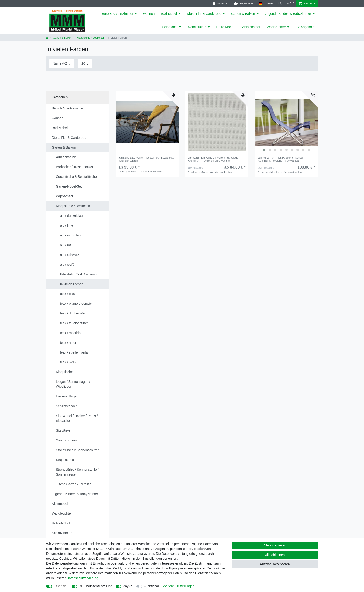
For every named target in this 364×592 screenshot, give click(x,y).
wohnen (149, 14)
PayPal (128, 586)
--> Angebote (305, 27)
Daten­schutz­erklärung (82, 578)
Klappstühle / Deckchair (90, 38)
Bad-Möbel (169, 14)
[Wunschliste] (291, 4)
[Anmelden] (221, 4)
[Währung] (270, 4)
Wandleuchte (197, 27)
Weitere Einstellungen (179, 586)
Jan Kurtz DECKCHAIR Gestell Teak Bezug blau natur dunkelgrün (146, 159)
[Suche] (280, 4)
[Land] (260, 4)
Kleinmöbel (169, 27)
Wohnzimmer (276, 27)
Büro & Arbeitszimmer (118, 14)
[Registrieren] (244, 4)
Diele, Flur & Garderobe (204, 14)
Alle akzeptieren (275, 545)
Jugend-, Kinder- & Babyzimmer (288, 14)
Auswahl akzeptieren (275, 564)
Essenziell (61, 586)
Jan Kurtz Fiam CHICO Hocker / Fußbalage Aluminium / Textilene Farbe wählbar (213, 159)
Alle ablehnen (275, 555)
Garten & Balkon (243, 14)
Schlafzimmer (250, 27)
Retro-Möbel (225, 27)
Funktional (151, 586)
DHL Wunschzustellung (96, 586)
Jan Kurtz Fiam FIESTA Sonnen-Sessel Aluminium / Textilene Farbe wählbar (280, 159)
